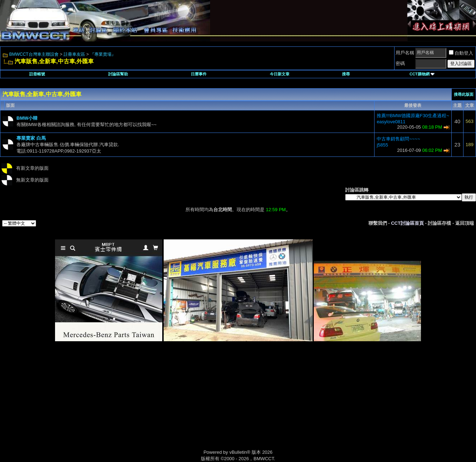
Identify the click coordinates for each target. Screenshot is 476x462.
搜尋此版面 (464, 94)
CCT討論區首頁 (407, 223)
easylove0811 (391, 122)
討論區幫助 (118, 74)
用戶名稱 (405, 53)
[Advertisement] (177, 403)
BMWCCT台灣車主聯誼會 (34, 54)
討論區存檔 (439, 223)
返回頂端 (465, 223)
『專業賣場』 (103, 54)
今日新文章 (280, 74)
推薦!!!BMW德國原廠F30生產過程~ (413, 116)
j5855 (382, 145)
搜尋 (346, 74)
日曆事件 (199, 74)
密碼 (400, 63)
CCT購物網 (422, 74)
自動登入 (461, 53)
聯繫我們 (378, 223)
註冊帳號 (37, 74)
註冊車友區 (74, 54)
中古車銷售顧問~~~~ (398, 139)
